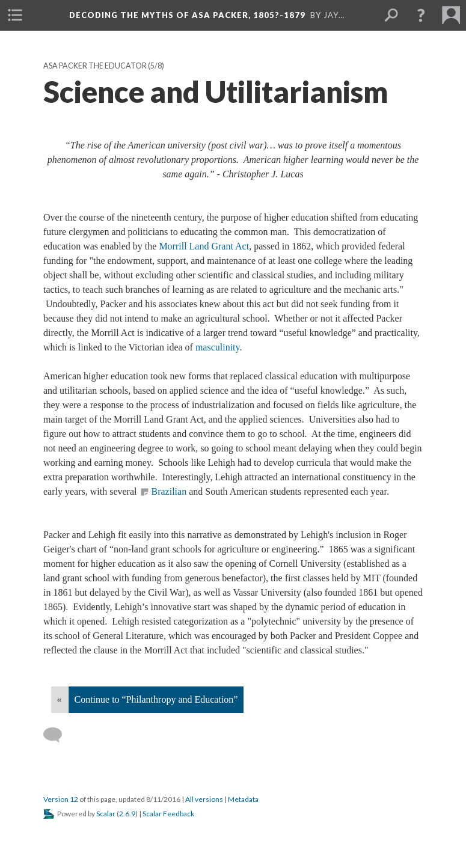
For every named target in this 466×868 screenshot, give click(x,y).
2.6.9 (127, 814)
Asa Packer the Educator (95, 66)
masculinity (218, 347)
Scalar (106, 814)
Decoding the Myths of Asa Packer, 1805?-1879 (187, 15)
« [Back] (60, 699)
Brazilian (169, 491)
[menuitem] (15, 15)
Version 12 (61, 799)
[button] (421, 15)
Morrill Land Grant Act (204, 246)
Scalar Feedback (168, 814)
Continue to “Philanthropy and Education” (156, 699)
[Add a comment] (58, 735)
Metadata (243, 799)
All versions (204, 799)
